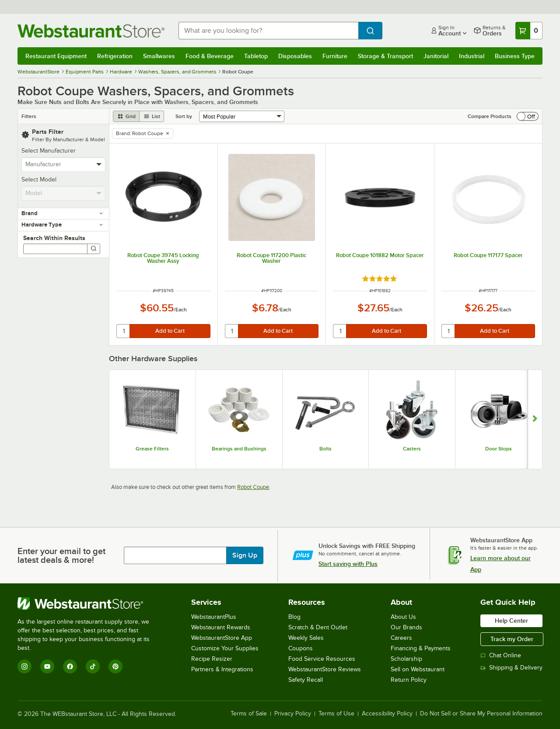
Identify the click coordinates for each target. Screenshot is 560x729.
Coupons (301, 648)
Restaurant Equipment (56, 56)
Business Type (515, 56)
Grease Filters (152, 449)
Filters (29, 116)
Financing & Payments (421, 648)
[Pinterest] (115, 666)
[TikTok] (93, 666)
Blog (294, 617)
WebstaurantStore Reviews (325, 669)
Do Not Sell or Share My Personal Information (481, 714)
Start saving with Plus (348, 564)
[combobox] (268, 31)
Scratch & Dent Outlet (318, 627)
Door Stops (499, 449)
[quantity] (124, 331)
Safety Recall (306, 680)
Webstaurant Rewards (221, 627)
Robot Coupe (253, 487)
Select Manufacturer (49, 151)
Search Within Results (54, 238)
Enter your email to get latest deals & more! (61, 555)
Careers (401, 638)
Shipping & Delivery (511, 668)
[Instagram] (24, 666)
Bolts (325, 449)
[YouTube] (47, 666)
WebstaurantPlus (214, 617)
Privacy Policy (293, 714)
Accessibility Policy (387, 714)
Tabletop (256, 56)
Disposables (295, 56)
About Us (403, 617)
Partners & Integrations (222, 669)
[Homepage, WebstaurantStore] (91, 31)
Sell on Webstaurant (418, 669)
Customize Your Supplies (225, 648)
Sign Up (245, 555)
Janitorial (436, 56)
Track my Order (512, 639)
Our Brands (406, 627)
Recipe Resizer (212, 659)
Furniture (335, 56)
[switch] (528, 116)
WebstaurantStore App (222, 638)
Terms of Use (336, 714)
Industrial (472, 56)
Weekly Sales (306, 638)
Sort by (184, 116)
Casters (412, 449)
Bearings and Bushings (239, 449)
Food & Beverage (210, 56)
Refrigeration (115, 56)
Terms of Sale (249, 714)
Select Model (39, 180)
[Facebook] (70, 666)
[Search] (94, 249)
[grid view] (126, 116)
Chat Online (501, 655)
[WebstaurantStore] (89, 603)
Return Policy (409, 680)
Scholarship (406, 659)
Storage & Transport (385, 56)
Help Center (511, 621)
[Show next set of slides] (535, 419)
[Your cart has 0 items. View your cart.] (529, 31)
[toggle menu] (99, 164)
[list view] (152, 116)
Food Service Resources (322, 659)
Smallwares (159, 56)
